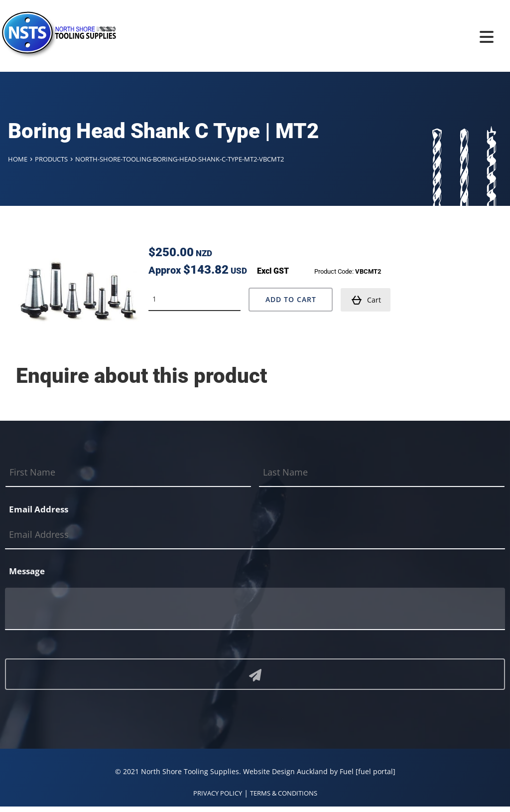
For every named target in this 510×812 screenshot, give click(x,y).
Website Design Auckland (285, 771)
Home (18, 159)
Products (51, 159)
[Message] (255, 609)
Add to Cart (291, 299)
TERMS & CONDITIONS (284, 793)
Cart (366, 300)
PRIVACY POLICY (218, 793)
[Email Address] (255, 535)
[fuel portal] (376, 771)
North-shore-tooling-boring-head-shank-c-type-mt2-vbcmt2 (180, 159)
